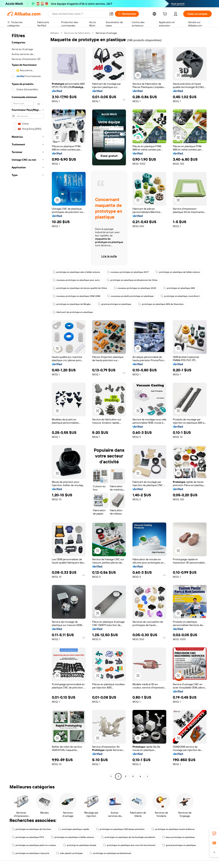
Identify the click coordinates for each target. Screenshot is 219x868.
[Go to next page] (147, 776)
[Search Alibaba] (79, 14)
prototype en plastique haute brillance (173, 829)
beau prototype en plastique (178, 837)
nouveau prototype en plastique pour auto (76, 280)
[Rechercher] (127, 14)
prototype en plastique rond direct (180, 296)
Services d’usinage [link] (106, 33)
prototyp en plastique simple (80, 845)
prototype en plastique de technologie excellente (128, 837)
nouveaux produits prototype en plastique (130, 296)
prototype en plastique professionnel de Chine (132, 280)
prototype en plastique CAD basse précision (120, 829)
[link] (214, 833)
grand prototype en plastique (114, 304)
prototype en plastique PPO (28, 837)
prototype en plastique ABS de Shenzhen (161, 304)
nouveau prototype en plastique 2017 (128, 272)
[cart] (166, 14)
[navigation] (28, 405)
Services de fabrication (77, 33)
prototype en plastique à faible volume (72, 837)
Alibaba (54, 33)
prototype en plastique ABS (179, 288)
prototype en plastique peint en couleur (34, 845)
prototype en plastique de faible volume (178, 272)
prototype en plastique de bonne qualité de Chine (80, 288)
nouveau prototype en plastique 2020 (135, 288)
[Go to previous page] (111, 776)
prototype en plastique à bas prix (31, 853)
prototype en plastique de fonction (31, 829)
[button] (111, 14)
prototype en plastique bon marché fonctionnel (129, 845)
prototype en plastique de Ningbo (72, 304)
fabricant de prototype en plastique (73, 312)
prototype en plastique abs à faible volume (76, 272)
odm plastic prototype (69, 853)
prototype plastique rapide (74, 829)
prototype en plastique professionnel (110, 853)
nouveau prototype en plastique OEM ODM (76, 296)
